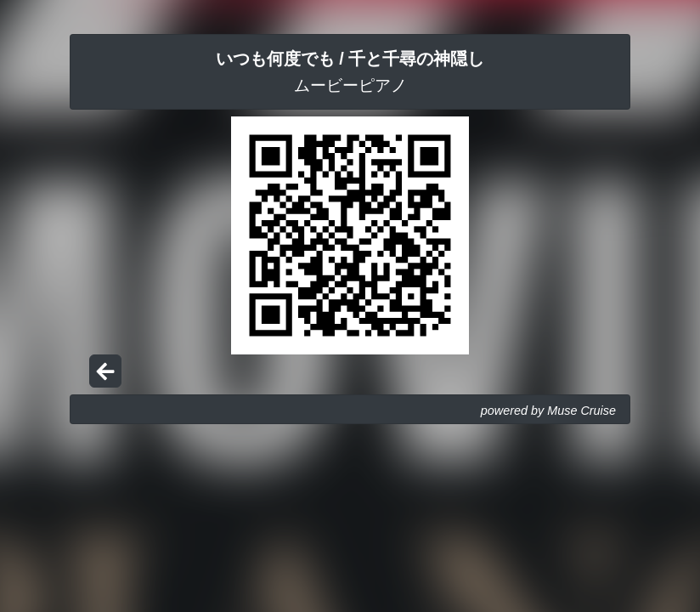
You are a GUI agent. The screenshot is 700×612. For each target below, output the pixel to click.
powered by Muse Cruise (548, 411)
